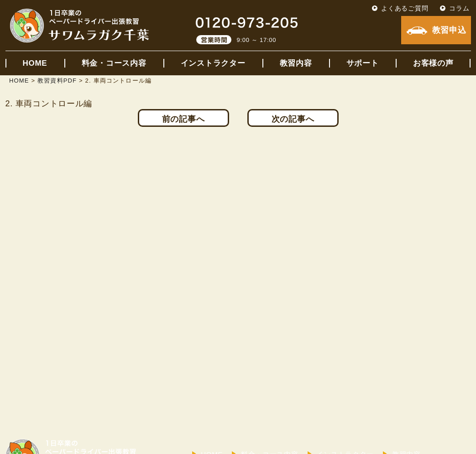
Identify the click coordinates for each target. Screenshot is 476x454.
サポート (363, 63)
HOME (35, 63)
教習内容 (296, 63)
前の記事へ (183, 119)
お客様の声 (433, 63)
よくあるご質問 (405, 8)
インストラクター (213, 63)
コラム (459, 8)
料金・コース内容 (114, 63)
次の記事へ (293, 119)
